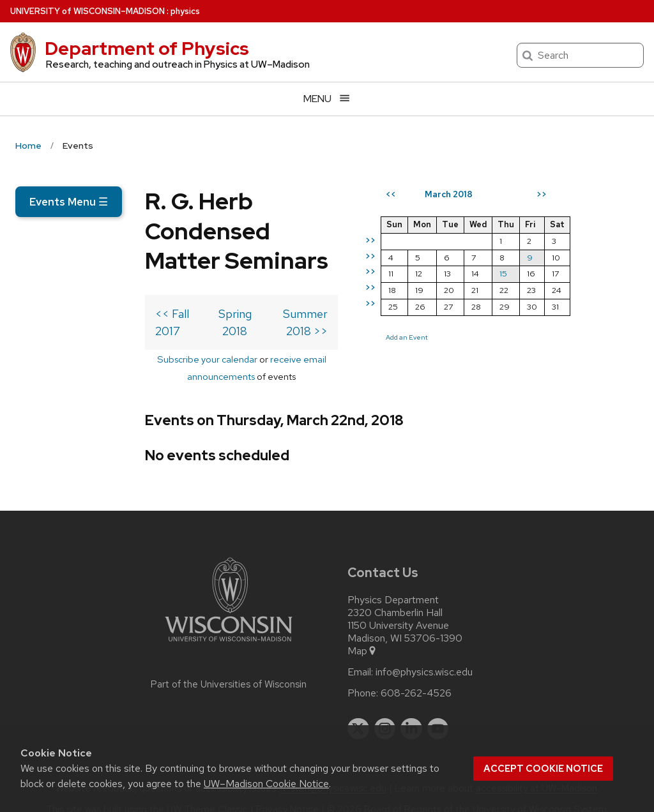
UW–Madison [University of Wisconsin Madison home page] (87, 11)
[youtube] (438, 710)
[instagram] (385, 710)
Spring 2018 (191, 330)
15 (572, 320)
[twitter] (358, 710)
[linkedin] (411, 710)
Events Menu (69, 202)
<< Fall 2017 (56, 330)
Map (362, 633)
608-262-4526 (416, 675)
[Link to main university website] (229, 625)
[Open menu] (327, 99)
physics (185, 11)
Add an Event (475, 384)
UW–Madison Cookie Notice (266, 784)
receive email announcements (247, 358)
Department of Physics (147, 49)
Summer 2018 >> (352, 330)
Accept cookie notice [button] (543, 769)
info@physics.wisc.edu (424, 654)
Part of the (229, 666)
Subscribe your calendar (121, 358)
